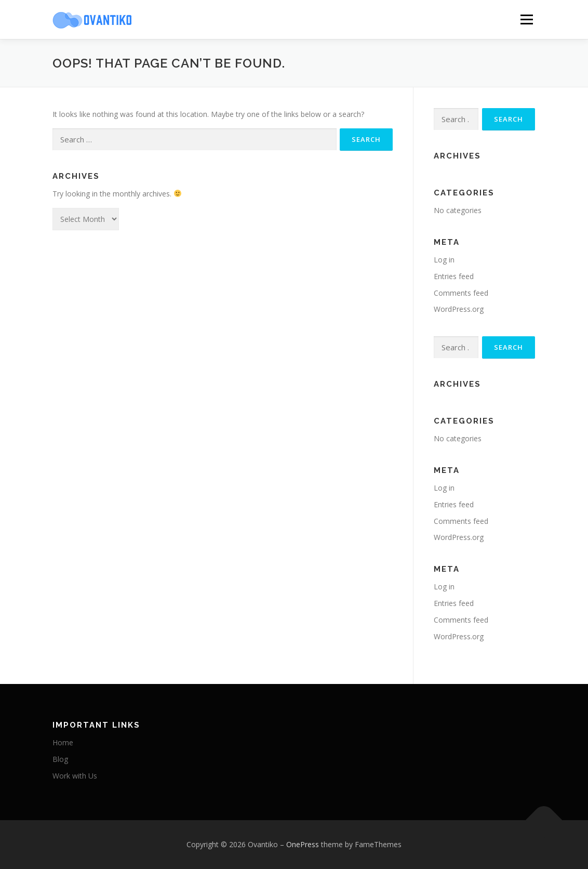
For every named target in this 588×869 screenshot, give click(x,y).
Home (63, 742)
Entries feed (454, 276)
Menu (526, 19)
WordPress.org (459, 309)
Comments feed (461, 293)
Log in (444, 260)
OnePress (303, 844)
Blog (60, 759)
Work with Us (75, 776)
